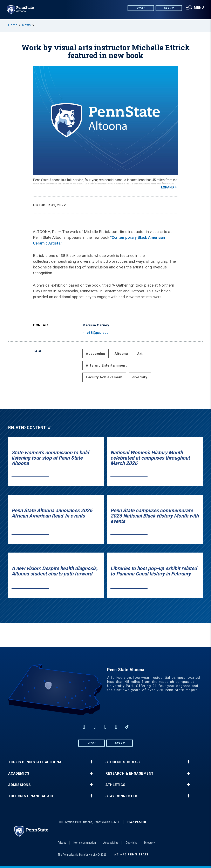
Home (13, 25)
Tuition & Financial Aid (31, 796)
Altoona (121, 354)
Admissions (19, 785)
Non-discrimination (85, 843)
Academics (96, 354)
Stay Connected (121, 796)
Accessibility (111, 843)
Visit (140, 8)
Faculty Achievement (104, 377)
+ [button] (91, 762)
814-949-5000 (136, 822)
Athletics (115, 785)
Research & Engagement (130, 773)
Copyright (131, 843)
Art (140, 354)
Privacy (62, 843)
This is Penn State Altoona (35, 762)
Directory (149, 843)
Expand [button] (168, 187)
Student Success (123, 762)
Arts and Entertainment (106, 365)
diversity (140, 377)
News (26, 25)
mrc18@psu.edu (95, 333)
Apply (168, 8)
